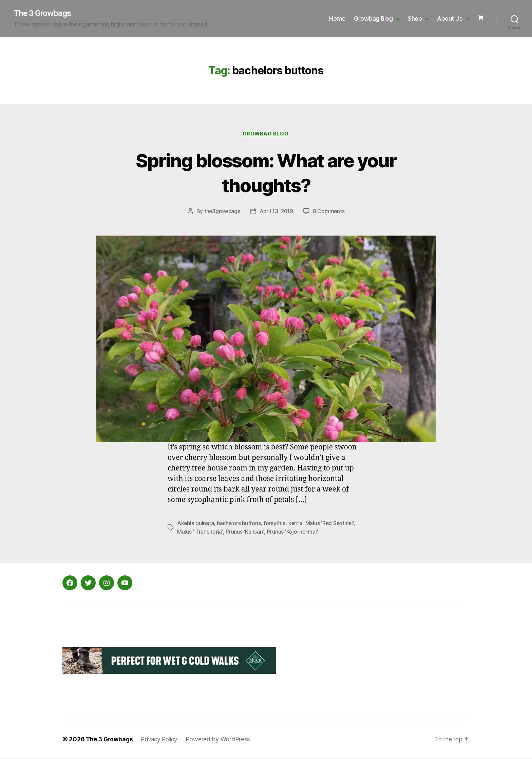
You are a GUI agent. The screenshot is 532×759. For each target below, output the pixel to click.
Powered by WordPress (222, 740)
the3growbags (222, 212)
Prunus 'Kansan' (244, 532)
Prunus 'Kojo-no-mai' (291, 532)
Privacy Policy (162, 740)
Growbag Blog (373, 19)
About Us (450, 19)
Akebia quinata (196, 524)
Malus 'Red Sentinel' (332, 524)
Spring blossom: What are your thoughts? (266, 173)
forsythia (276, 524)
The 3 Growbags (44, 14)
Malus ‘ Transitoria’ (199, 532)
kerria (297, 524)
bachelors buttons (240, 524)
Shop (415, 19)
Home (337, 19)
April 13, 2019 (277, 212)
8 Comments (329, 212)
